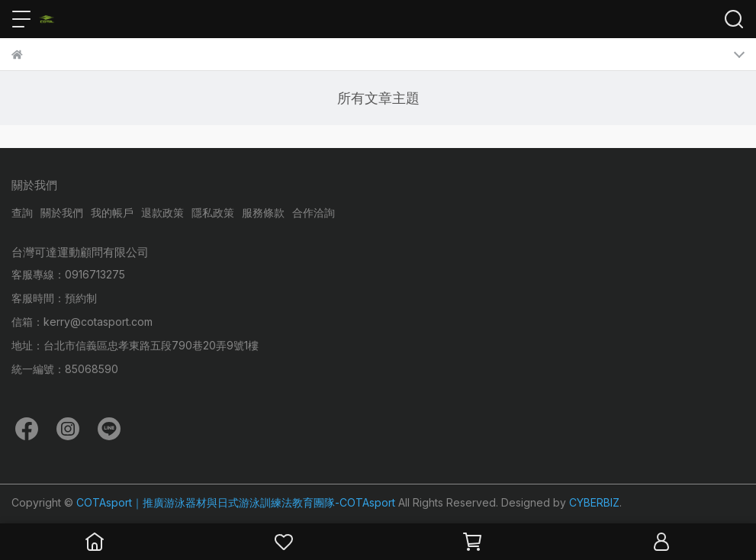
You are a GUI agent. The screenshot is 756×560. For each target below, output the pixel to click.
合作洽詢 (314, 212)
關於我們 (62, 212)
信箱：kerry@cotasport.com (82, 322)
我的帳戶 (112, 212)
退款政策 (162, 212)
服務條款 (263, 212)
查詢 (22, 212)
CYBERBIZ (594, 502)
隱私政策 (213, 212)
